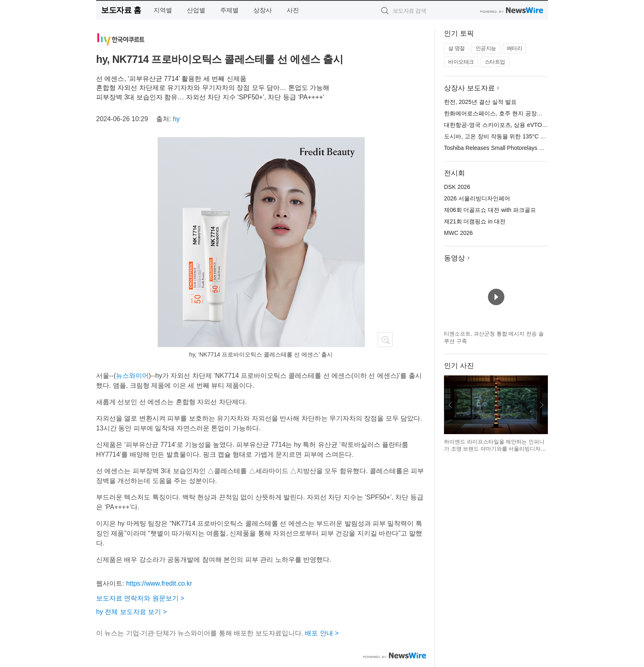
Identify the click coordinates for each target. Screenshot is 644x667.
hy (176, 119)
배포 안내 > (322, 633)
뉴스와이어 (132, 376)
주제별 (229, 10)
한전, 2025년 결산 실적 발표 (480, 102)
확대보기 (385, 340)
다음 (541, 405)
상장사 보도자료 (469, 88)
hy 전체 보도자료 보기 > (131, 612)
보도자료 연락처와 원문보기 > (140, 598)
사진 (293, 10)
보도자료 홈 (121, 10)
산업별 (196, 10)
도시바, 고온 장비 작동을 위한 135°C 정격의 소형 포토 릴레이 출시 (530, 136)
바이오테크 (461, 62)
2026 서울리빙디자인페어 (477, 198)
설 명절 (457, 48)
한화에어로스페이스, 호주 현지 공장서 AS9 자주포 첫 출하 (519, 113)
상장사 (263, 10)
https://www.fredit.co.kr (159, 583)
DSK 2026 (457, 187)
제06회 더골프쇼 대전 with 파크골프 (490, 210)
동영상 (454, 258)
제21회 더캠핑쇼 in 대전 (475, 221)
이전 (451, 405)
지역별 (163, 10)
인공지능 (486, 48)
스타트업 (495, 62)
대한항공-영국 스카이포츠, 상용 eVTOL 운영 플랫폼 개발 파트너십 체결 (536, 125)
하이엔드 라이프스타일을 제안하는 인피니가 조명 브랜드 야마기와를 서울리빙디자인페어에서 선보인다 (495, 449)
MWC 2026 (458, 233)
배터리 (515, 48)
